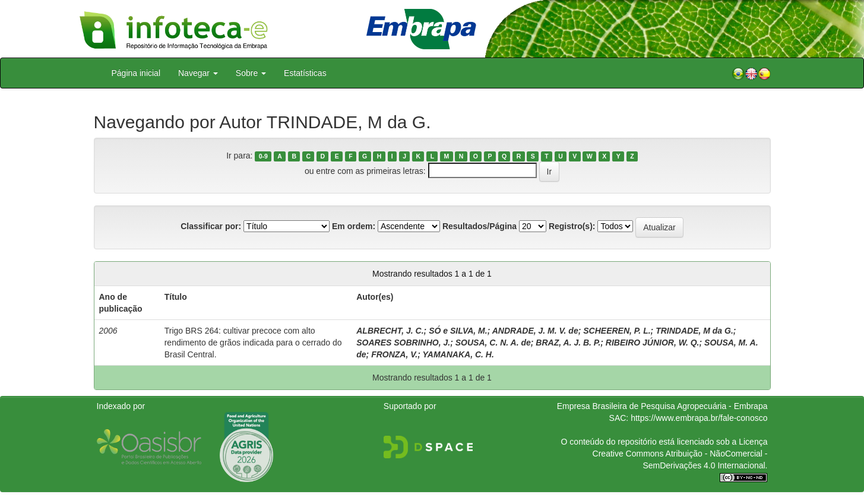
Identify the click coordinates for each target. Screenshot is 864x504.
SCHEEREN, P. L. (617, 331)
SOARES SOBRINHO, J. (403, 343)
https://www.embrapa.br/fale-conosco (699, 418)
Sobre (251, 73)
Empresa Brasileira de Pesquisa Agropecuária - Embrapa (662, 406)
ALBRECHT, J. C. (390, 331)
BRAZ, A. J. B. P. (568, 343)
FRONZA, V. (394, 354)
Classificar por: (211, 226)
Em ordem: (354, 226)
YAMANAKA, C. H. (458, 354)
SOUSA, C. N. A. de (493, 343)
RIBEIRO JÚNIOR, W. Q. (653, 343)
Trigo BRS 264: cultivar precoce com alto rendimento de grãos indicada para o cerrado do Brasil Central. (253, 343)
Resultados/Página (480, 226)
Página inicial (136, 73)
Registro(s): (572, 226)
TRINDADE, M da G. (694, 331)
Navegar (198, 73)
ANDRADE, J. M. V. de (535, 331)
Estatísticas (305, 73)
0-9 (263, 156)
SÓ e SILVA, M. (458, 331)
